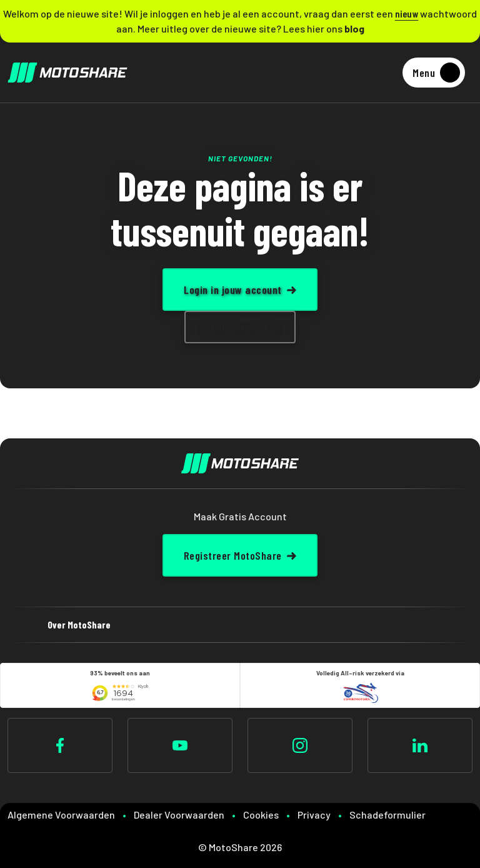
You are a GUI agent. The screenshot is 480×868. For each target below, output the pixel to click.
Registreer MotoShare (233, 555)
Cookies (261, 815)
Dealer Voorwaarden (179, 815)
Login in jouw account (233, 290)
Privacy (314, 815)
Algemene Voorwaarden (61, 815)
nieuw (407, 13)
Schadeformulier (387, 815)
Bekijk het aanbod (240, 327)
